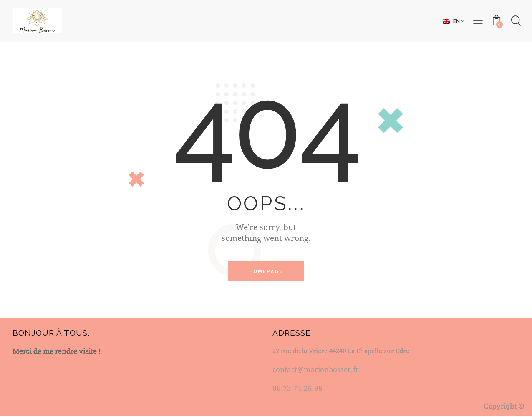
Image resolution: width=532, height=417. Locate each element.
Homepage (266, 272)
